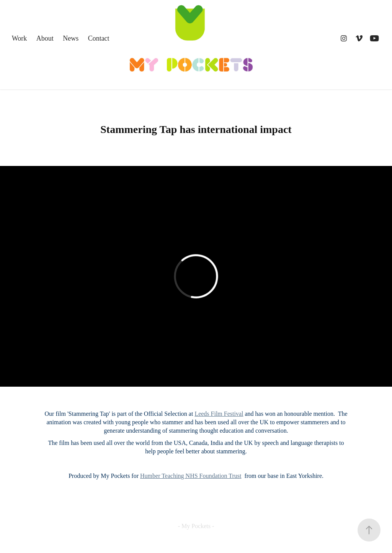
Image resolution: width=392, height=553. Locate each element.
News (71, 38)
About (45, 38)
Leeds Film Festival (219, 414)
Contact (99, 38)
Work (20, 38)
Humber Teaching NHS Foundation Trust (191, 476)
